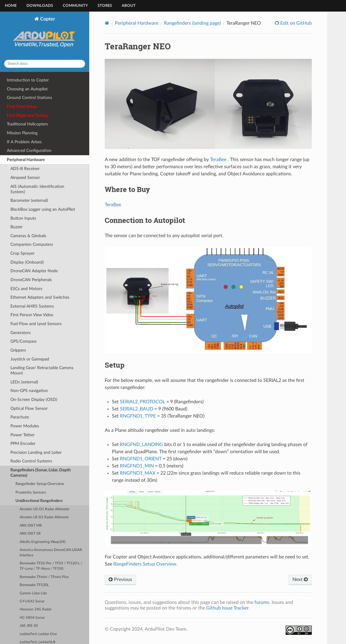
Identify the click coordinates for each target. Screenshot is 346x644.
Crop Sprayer (22, 253)
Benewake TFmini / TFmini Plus (44, 577)
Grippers (18, 350)
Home (11, 6)
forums (262, 602)
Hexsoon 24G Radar (36, 609)
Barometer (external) (29, 200)
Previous (120, 580)
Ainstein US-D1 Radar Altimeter (44, 509)
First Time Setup (22, 107)
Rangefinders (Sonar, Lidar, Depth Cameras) (41, 473)
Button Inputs (23, 218)
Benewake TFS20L (34, 585)
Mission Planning (22, 133)
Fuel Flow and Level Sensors (36, 324)
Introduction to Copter (28, 80)
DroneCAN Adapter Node (34, 271)
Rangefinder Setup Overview (40, 484)
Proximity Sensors (31, 493)
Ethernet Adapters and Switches (40, 297)
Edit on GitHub (295, 23)
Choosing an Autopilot (27, 89)
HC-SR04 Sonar (32, 618)
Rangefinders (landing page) (192, 23)
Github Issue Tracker (227, 608)
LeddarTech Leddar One (38, 634)
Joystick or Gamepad (30, 359)
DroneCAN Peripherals (31, 280)
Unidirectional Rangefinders (39, 501)
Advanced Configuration (29, 151)
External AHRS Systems (32, 306)
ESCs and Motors (26, 289)
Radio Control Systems (31, 461)
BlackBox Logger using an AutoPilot (43, 209)
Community (75, 6)
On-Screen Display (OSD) (34, 400)
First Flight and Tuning (27, 115)
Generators (21, 333)
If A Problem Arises (24, 142)
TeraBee (218, 160)
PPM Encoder (23, 444)
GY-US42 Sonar (32, 601)
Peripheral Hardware (26, 160)
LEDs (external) (24, 382)
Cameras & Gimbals (28, 236)
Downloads (40, 6)
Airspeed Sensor (25, 178)
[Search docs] (45, 64)
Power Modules (25, 426)
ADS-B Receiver (25, 169)
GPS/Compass (24, 341)
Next (300, 580)
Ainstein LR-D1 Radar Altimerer (44, 517)
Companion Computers (32, 244)
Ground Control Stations (29, 98)
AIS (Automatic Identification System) (37, 189)
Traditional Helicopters (27, 124)
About (129, 6)
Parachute (20, 417)
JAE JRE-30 (29, 626)
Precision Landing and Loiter (36, 452)
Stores (105, 6)
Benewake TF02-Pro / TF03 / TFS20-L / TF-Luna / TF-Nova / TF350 (51, 566)
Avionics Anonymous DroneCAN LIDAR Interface (51, 553)
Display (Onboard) (27, 262)
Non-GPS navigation (29, 391)
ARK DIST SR (30, 534)
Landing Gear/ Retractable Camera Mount (42, 370)
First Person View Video (32, 315)
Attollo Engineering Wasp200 (43, 542)
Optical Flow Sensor (29, 408)
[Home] (107, 23)
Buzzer (17, 227)
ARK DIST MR (31, 526)
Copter (45, 36)
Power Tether (22, 435)
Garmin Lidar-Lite (33, 593)
